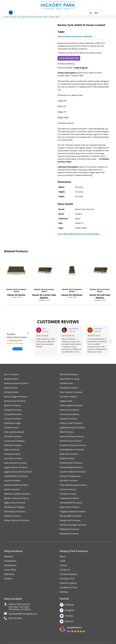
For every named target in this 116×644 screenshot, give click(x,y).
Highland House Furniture (72, 428)
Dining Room (10, 565)
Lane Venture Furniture (15, 463)
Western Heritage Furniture (73, 525)
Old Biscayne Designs (14, 507)
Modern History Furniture (16, 498)
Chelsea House (11, 428)
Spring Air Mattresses (70, 476)
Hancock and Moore (70, 414)
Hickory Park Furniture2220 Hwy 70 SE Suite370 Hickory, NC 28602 (19, 607)
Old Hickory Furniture (14, 512)
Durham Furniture (13, 445)
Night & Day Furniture (15, 503)
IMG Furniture (67, 432)
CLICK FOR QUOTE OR (69, 58)
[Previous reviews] (33, 341)
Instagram (69, 610)
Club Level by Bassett (14, 432)
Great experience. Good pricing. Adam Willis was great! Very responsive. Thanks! (46, 343)
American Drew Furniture (16, 383)
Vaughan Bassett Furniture (73, 512)
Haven (16, 291)
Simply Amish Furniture (71, 463)
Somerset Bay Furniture (71, 467)
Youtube (69, 616)
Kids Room (9, 574)
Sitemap (64, 592)
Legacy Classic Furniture (16, 467)
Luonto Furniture (12, 481)
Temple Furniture (68, 494)
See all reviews (18, 349)
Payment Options (68, 583)
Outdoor (8, 579)
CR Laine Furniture (13, 436)
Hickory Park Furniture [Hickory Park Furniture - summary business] (17, 337)
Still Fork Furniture (69, 481)
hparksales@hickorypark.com (23, 614)
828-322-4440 (15, 618)
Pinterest (69, 622)
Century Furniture (13, 419)
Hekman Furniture (69, 419)
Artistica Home (11, 392)
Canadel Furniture (13, 410)
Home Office (10, 570)
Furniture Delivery (66, 64)
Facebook (69, 605)
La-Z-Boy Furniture (13, 459)
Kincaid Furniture (12, 454)
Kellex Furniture (12, 450)
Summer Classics (68, 490)
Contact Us (65, 570)
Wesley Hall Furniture (70, 520)
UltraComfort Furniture (71, 503)
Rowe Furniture (67, 459)
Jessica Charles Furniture (72, 436)
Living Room (10, 561)
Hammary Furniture (69, 410)
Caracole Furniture (13, 414)
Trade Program (81, 68)
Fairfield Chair (66, 383)
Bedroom (9, 557)
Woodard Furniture (69, 534)
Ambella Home (11, 379)
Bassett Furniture (12, 405)
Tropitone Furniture (69, 498)
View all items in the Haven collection (75, 36)
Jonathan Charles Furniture (73, 445)
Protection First (67, 579)
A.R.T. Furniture (12, 374)
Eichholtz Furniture (69, 374)
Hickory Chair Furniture (71, 423)
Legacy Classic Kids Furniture (18, 472)
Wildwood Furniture (69, 529)
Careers (64, 565)
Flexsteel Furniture (69, 388)
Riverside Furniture (69, 454)
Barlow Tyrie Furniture (16, 289)
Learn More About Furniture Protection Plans (78, 234)
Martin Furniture (12, 490)
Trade (63, 561)
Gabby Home (66, 401)
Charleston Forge (12, 423)
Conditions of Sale (68, 588)
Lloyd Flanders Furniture (16, 476)
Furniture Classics (68, 397)
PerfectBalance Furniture (72, 450)
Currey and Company (14, 441)
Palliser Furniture (12, 516)
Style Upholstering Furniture (73, 485)
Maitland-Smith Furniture (16, 485)
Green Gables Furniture (71, 405)
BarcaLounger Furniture (16, 397)
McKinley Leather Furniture (17, 494)
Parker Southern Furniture (17, 520)
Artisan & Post (11, 388)
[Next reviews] (110, 341)
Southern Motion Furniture (73, 472)
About (63, 557)
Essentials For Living (69, 379)
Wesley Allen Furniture (71, 516)
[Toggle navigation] (11, 13)
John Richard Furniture (71, 441)
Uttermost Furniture (70, 507)
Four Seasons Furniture (71, 392)
